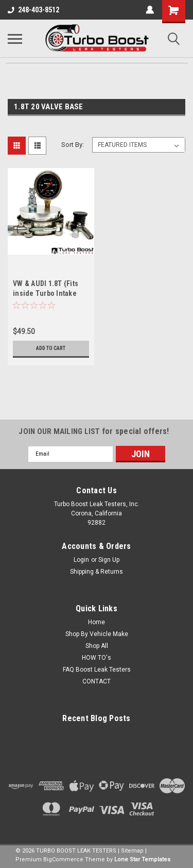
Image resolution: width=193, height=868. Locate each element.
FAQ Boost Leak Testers (97, 670)
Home (97, 622)
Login (81, 560)
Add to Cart (51, 348)
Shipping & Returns (97, 572)
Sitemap (132, 851)
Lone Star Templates (142, 859)
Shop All (97, 646)
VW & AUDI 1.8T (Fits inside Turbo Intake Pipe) (46, 293)
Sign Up (109, 560)
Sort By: (73, 145)
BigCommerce (63, 859)
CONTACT (97, 681)
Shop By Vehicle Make (97, 634)
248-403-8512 (33, 10)
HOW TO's (97, 658)
